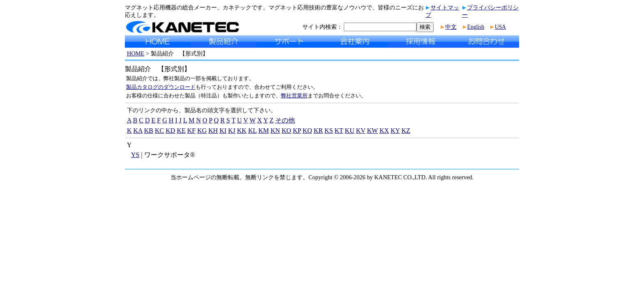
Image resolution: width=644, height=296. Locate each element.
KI (223, 131)
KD (170, 131)
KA (138, 131)
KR (318, 131)
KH (213, 131)
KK (242, 131)
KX (384, 131)
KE (181, 131)
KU (350, 131)
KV (361, 131)
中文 (451, 27)
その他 (285, 120)
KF (191, 131)
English (476, 27)
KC (159, 131)
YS (135, 155)
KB (149, 131)
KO (286, 131)
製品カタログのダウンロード (161, 87)
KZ (406, 131)
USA (500, 27)
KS (329, 131)
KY (395, 131)
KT (339, 131)
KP (297, 131)
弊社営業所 (294, 96)
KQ (307, 131)
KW (373, 131)
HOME (136, 53)
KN (275, 131)
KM (264, 131)
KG (202, 131)
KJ (232, 131)
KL (252, 131)
